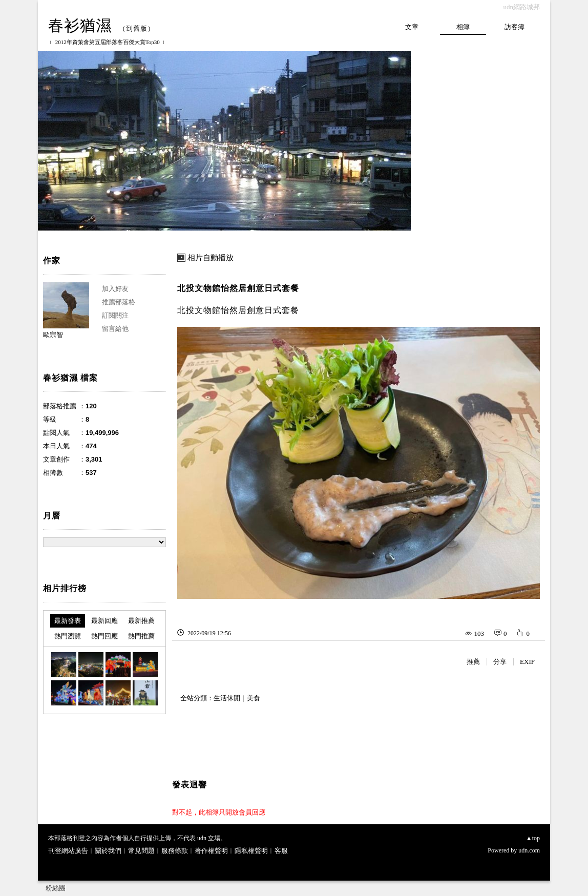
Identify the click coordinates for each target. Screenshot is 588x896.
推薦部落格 (119, 302)
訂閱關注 (115, 315)
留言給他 (115, 329)
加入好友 (115, 289)
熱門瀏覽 (68, 636)
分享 (500, 662)
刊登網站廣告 (68, 851)
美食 (254, 698)
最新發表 (68, 621)
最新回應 (104, 621)
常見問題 (141, 851)
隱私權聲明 (251, 851)
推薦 (473, 662)
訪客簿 (514, 27)
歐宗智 (53, 335)
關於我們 (108, 851)
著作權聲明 (211, 851)
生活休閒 (227, 698)
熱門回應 (104, 636)
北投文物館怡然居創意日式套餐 (238, 288)
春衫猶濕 (80, 25)
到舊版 (137, 28)
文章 (412, 27)
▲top (533, 838)
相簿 (463, 27)
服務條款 (175, 851)
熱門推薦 (141, 636)
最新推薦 (141, 621)
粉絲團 (56, 888)
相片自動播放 (211, 258)
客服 (281, 851)
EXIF (527, 662)
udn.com (529, 850)
